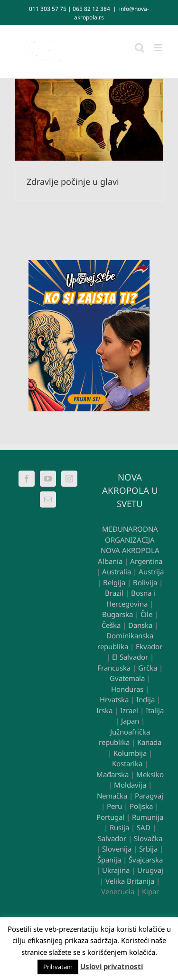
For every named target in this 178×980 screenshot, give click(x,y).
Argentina (146, 561)
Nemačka (112, 796)
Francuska (114, 668)
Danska (140, 625)
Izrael (129, 710)
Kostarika (127, 763)
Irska (104, 710)
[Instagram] (69, 479)
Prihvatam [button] (58, 967)
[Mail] (48, 499)
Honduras (127, 689)
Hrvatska (114, 699)
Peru (114, 806)
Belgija (114, 582)
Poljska (141, 806)
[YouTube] (48, 479)
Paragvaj (149, 796)
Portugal (110, 817)
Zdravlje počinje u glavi (73, 181)
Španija (109, 860)
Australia (117, 572)
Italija (155, 710)
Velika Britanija (130, 881)
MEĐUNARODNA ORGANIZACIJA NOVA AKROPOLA (130, 540)
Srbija (148, 849)
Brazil (114, 593)
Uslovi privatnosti (112, 966)
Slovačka (148, 838)
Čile (146, 614)
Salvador (112, 838)
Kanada (149, 742)
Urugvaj (150, 870)
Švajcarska (146, 860)
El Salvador (130, 657)
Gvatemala (127, 678)
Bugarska (117, 614)
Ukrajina (116, 870)
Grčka (148, 668)
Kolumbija (130, 753)
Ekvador (149, 646)
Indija (145, 699)
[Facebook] (27, 479)
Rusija (119, 827)
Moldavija (130, 785)
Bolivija (145, 582)
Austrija (151, 572)
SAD (144, 827)
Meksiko (150, 774)
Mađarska (112, 774)
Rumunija (148, 817)
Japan (130, 721)
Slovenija (117, 849)
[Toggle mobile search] (140, 48)
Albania (110, 561)
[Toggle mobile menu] (159, 48)
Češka (111, 625)
